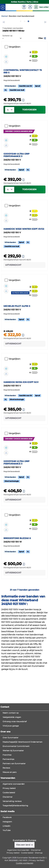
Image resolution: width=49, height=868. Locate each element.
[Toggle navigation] (3, 10)
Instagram (7, 856)
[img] (6, 62)
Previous (3, 29)
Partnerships (8, 794)
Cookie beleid (9, 827)
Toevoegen (29, 127)
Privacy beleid (9, 823)
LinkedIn (6, 861)
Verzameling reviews (12, 836)
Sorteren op (7, 45)
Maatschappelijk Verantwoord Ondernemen (22, 776)
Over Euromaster (11, 772)
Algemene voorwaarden (14, 819)
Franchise (7, 789)
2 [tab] (25, 31)
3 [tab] (28, 31)
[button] (42, 47)
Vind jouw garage (11, 760)
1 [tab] (21, 31)
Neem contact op (11, 747)
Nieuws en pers (10, 807)
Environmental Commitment (16, 781)
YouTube (7, 865)
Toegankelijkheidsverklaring (15, 840)
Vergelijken (15, 56)
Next (46, 29)
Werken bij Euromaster (13, 785)
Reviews (6, 802)
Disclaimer (8, 831)
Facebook (7, 852)
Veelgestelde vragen (12, 752)
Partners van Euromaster (14, 798)
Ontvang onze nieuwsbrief (15, 756)
